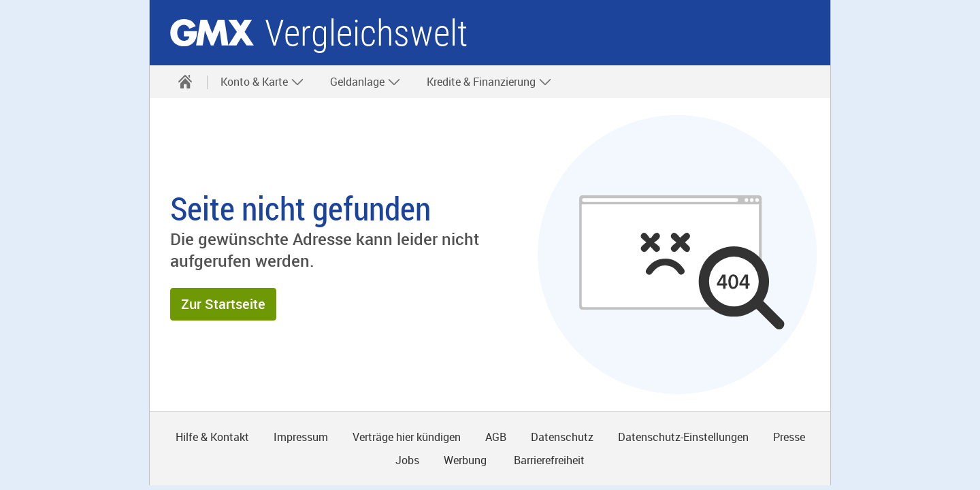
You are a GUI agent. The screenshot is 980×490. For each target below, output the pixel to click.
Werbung (465, 460)
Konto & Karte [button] (262, 82)
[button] (223, 304)
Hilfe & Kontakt (212, 437)
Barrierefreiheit (548, 460)
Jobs (407, 460)
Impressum (301, 437)
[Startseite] (185, 82)
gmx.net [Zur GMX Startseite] (212, 33)
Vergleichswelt (366, 33)
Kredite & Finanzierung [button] (489, 82)
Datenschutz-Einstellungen (683, 437)
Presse (789, 437)
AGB (496, 437)
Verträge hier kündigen (407, 437)
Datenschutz (562, 437)
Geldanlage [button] (365, 82)
